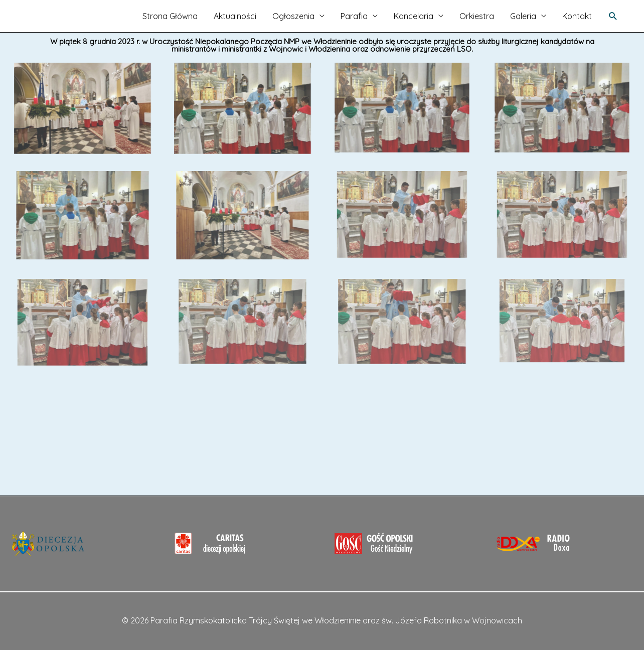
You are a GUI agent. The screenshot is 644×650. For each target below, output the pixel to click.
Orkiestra (477, 16)
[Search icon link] (613, 16)
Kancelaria (414, 16)
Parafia (354, 16)
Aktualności (235, 16)
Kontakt (577, 16)
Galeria (523, 16)
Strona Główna (170, 16)
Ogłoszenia (293, 16)
